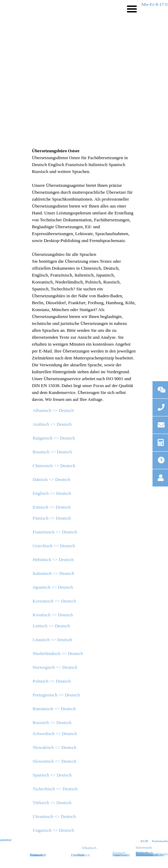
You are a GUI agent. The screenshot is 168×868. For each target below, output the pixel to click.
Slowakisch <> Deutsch (55, 747)
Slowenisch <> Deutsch (55, 761)
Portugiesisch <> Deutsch (56, 695)
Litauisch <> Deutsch (52, 640)
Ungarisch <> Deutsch (53, 830)
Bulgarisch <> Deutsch (54, 438)
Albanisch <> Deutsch (53, 410)
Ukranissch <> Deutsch (54, 816)
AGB (144, 841)
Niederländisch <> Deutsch (58, 653)
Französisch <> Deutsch (55, 532)
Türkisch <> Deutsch (52, 803)
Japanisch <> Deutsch (53, 587)
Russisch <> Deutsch (52, 722)
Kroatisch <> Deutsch (53, 615)
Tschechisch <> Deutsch (55, 789)
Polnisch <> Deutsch (52, 681)
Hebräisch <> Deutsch (53, 560)
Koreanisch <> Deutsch (54, 601)
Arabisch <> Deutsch (52, 424)
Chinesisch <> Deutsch (54, 466)
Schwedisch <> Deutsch (55, 734)
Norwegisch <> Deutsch (55, 667)
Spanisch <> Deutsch (52, 775)
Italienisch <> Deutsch (54, 573)
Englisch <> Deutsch (52, 493)
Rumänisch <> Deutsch (54, 709)
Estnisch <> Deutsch (52, 507)
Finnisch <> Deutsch (52, 518)
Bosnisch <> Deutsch (52, 452)
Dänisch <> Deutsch (51, 479)
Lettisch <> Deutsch (51, 626)
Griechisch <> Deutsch (54, 546)
